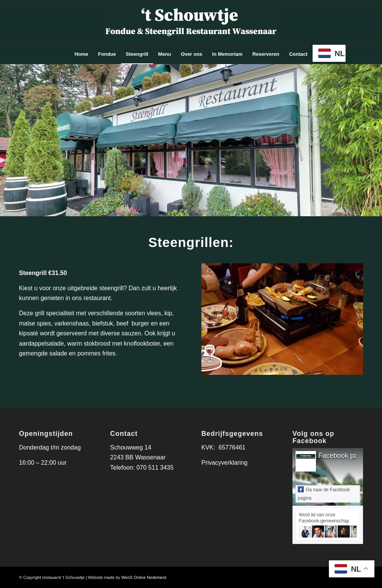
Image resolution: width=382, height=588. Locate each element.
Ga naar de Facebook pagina (324, 494)
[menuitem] (81, 54)
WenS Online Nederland (144, 577)
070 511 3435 (155, 468)
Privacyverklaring (225, 463)
